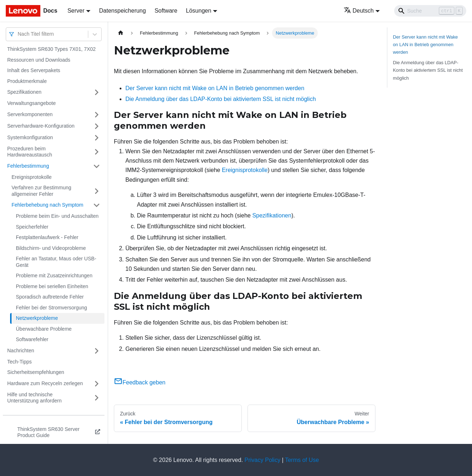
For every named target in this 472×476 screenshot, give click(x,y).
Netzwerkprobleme (37, 318)
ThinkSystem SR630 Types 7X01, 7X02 (52, 49)
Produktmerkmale (27, 81)
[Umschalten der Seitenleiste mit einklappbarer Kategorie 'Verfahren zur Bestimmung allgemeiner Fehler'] (97, 191)
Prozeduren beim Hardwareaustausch (30, 152)
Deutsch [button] (359, 11)
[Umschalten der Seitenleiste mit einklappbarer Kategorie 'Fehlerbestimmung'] (97, 166)
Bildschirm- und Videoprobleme (51, 248)
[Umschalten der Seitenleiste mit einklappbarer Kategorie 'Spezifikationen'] (97, 92)
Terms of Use (302, 460)
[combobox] (18, 34)
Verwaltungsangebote (32, 103)
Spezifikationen (24, 92)
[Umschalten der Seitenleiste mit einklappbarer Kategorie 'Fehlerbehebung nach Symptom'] (97, 205)
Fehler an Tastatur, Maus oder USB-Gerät (56, 262)
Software (166, 11)
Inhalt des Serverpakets (34, 70)
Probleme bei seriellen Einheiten (52, 286)
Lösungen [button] (199, 11)
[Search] (430, 11)
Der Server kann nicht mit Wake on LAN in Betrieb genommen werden (215, 88)
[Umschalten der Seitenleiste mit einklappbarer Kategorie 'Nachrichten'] (97, 351)
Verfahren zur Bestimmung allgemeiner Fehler (41, 191)
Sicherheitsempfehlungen (36, 372)
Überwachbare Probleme (44, 329)
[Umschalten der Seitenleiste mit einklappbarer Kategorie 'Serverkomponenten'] (97, 115)
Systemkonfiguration (30, 137)
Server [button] (76, 11)
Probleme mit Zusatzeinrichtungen (54, 276)
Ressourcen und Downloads (39, 60)
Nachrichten (21, 351)
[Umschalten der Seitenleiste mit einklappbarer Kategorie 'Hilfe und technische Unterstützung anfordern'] (97, 398)
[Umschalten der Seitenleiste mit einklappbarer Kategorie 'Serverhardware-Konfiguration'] (97, 126)
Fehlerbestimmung (28, 166)
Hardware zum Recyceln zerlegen (45, 383)
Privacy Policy (263, 460)
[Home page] (121, 33)
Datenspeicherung (123, 11)
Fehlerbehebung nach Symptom (47, 205)
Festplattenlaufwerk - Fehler (47, 237)
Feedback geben (140, 382)
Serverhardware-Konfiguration (41, 126)
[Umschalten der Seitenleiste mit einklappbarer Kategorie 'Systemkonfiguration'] (97, 138)
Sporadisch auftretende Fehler (50, 297)
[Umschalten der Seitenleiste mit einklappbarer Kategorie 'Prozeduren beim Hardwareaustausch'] (97, 152)
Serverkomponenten (30, 114)
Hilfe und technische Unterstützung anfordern (34, 398)
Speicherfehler (32, 227)
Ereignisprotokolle (32, 177)
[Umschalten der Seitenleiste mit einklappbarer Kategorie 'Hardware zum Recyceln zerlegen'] (97, 384)
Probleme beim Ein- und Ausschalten (57, 216)
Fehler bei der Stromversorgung (52, 308)
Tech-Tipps (19, 362)
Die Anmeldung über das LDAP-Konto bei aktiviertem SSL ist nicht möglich (221, 99)
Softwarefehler (32, 339)
